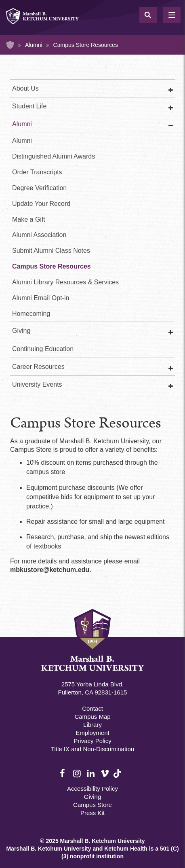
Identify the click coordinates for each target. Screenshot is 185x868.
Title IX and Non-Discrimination (92, 749)
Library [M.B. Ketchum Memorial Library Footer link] (92, 725)
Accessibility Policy (92, 789)
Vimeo (105, 774)
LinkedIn (91, 774)
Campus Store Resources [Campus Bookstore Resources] (52, 266)
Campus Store (92, 805)
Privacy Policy (92, 741)
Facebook (64, 774)
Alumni (34, 45)
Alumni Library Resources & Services (65, 282)
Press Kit (92, 813)
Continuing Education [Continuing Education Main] (43, 349)
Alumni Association (39, 235)
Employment (92, 733)
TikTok (118, 778)
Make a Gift (29, 219)
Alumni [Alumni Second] (22, 141)
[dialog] (161, 844)
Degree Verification (39, 188)
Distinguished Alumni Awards (54, 156)
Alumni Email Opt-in (41, 298)
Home (10, 45)
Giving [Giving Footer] (93, 797)
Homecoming (31, 314)
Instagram (78, 774)
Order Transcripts (37, 172)
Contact (92, 708)
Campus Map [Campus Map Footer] (92, 717)
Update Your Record (41, 204)
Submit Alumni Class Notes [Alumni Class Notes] (51, 251)
